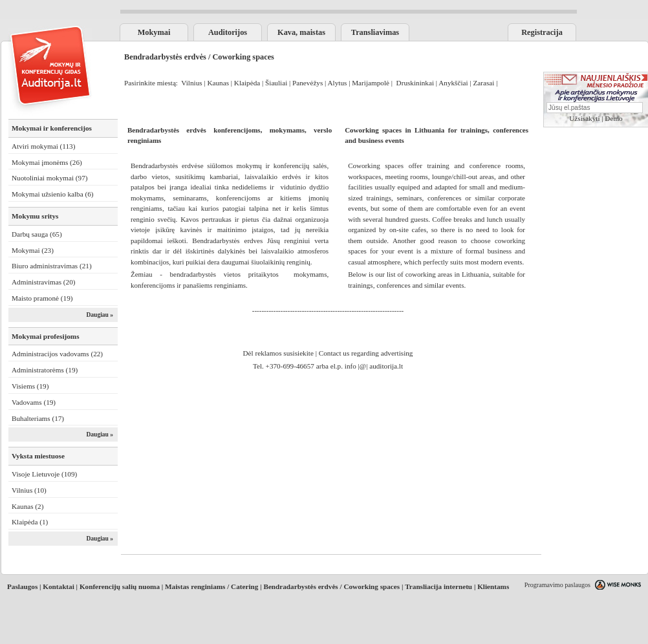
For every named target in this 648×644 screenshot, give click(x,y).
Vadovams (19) (34, 402)
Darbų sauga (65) (37, 234)
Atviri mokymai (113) (43, 146)
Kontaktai (59, 586)
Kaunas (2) (27, 506)
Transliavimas (375, 32)
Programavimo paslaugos (557, 585)
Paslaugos (22, 586)
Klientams (493, 586)
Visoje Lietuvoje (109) (44, 474)
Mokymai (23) (33, 250)
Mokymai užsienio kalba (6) (52, 194)
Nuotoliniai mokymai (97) (49, 178)
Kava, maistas (301, 32)
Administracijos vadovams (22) (57, 354)
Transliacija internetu (438, 586)
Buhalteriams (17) (38, 418)
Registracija (542, 32)
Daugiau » (100, 315)
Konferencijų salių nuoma (120, 586)
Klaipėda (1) (30, 522)
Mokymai (154, 32)
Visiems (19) (30, 386)
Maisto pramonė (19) (42, 298)
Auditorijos (228, 32)
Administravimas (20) (44, 282)
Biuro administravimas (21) (52, 266)
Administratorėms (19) (45, 370)
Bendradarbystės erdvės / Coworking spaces (331, 586)
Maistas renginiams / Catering (211, 586)
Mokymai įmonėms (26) (47, 162)
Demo (613, 118)
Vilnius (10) (29, 490)
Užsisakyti (584, 118)
